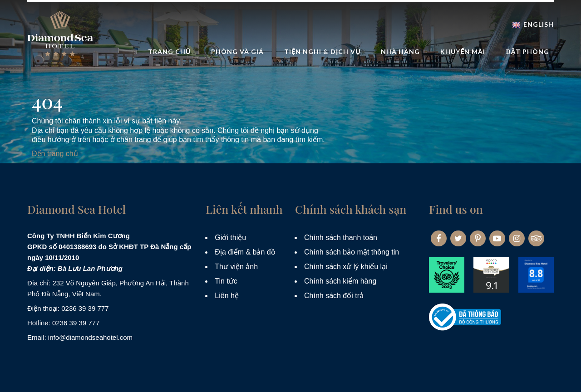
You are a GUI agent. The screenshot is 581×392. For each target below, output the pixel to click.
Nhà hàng (400, 51)
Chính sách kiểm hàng (340, 281)
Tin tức (226, 281)
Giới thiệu (230, 238)
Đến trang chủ (55, 154)
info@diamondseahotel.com (90, 337)
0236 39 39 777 (85, 308)
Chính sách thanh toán (341, 238)
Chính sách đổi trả (334, 296)
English (533, 24)
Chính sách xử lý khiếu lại (346, 267)
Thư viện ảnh (236, 267)
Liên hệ (227, 296)
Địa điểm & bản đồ (245, 252)
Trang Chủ (169, 51)
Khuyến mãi (463, 51)
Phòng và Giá (237, 51)
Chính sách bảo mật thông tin (352, 252)
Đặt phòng (527, 51)
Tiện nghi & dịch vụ (322, 51)
